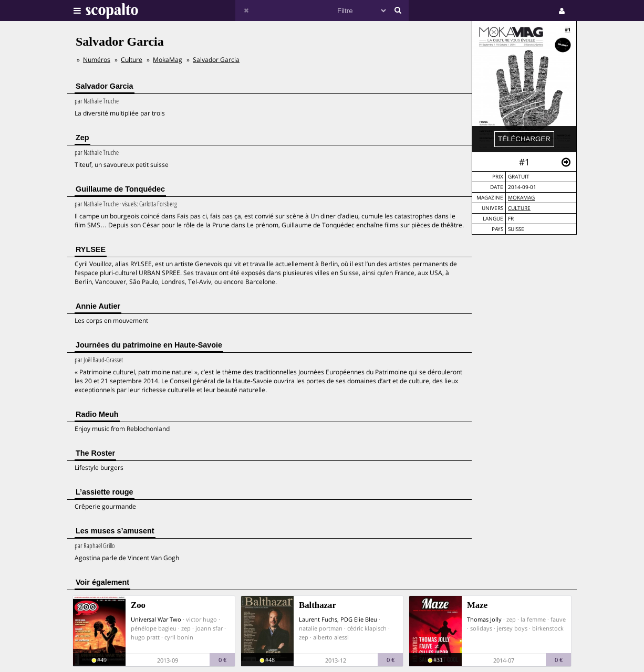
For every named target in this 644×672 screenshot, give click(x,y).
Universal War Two (156, 619)
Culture (519, 208)
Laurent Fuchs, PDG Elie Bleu (338, 619)
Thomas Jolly (484, 619)
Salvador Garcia (216, 60)
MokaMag (521, 198)
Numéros (97, 60)
